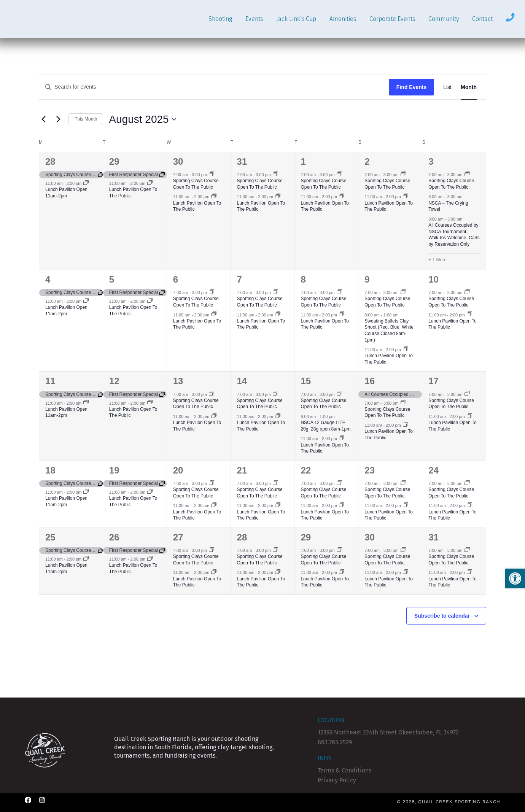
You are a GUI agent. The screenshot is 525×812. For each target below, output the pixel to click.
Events (254, 19)
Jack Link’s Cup (296, 19)
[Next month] (58, 119)
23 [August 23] (370, 470)
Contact (482, 19)
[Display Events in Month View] (469, 87)
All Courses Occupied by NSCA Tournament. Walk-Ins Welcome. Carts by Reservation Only (454, 235)
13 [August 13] (178, 381)
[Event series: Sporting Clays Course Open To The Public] (212, 175)
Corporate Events (392, 19)
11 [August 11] (50, 381)
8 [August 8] (303, 279)
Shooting (220, 19)
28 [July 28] (50, 161)
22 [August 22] (306, 470)
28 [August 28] (242, 537)
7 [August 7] (239, 279)
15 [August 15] (306, 381)
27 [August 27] (178, 537)
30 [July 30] (178, 161)
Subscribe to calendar (442, 616)
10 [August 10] (434, 279)
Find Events (411, 87)
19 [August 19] (114, 470)
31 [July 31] (242, 161)
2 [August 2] (367, 161)
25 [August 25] (50, 537)
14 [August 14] (242, 381)
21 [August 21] (242, 470)
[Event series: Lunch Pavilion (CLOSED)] (86, 183)
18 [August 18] (50, 470)
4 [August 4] (48, 279)
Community (444, 19)
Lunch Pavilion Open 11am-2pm (66, 193)
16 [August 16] (370, 381)
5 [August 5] (112, 279)
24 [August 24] (434, 470)
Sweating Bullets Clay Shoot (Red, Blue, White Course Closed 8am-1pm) (389, 331)
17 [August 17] (434, 381)
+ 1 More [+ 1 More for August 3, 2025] (437, 260)
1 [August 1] (303, 161)
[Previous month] (43, 119)
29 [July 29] (114, 161)
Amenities (343, 19)
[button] (515, 578)
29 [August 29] (306, 537)
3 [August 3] (431, 161)
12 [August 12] (114, 381)
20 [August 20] (178, 470)
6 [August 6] (176, 279)
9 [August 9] (367, 279)
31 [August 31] (434, 537)
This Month (86, 119)
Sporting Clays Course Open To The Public (196, 184)
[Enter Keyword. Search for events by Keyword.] (214, 87)
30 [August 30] (370, 537)
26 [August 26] (114, 537)
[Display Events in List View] (447, 87)
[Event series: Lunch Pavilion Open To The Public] (150, 183)
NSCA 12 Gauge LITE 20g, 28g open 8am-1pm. (326, 426)
